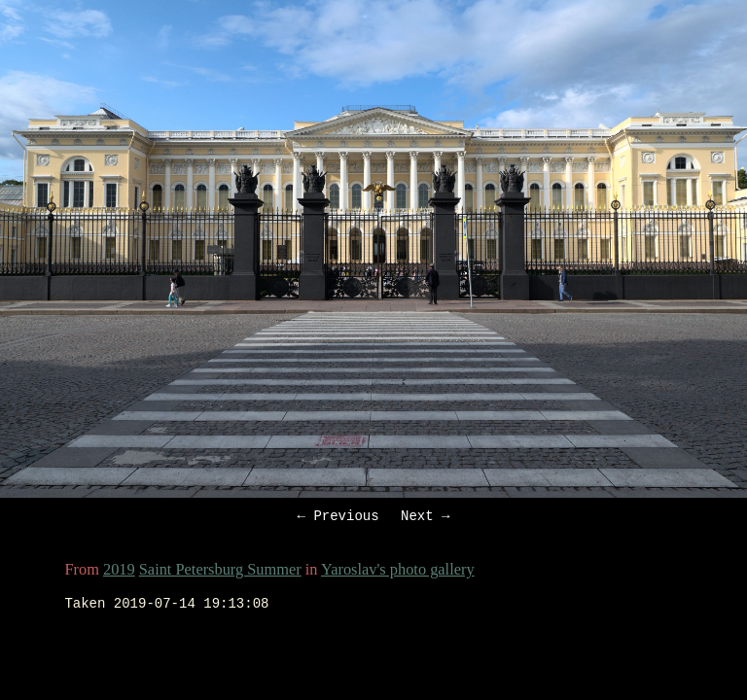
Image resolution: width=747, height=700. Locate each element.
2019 (119, 572)
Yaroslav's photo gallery (398, 572)
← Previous (338, 518)
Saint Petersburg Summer (220, 572)
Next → (425, 518)
